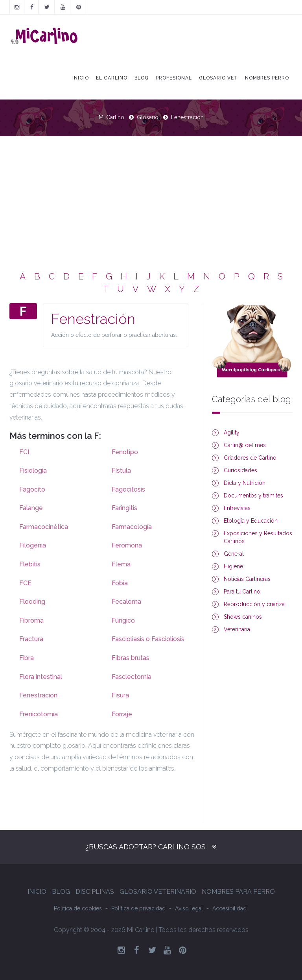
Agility (232, 433)
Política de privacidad (138, 908)
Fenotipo (125, 452)
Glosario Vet (218, 78)
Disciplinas (95, 892)
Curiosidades (240, 470)
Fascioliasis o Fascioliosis (148, 639)
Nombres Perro (267, 78)
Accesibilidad (229, 908)
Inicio (81, 78)
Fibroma (31, 620)
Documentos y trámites (253, 496)
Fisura (120, 695)
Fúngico (123, 620)
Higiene (233, 566)
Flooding (32, 602)
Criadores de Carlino (250, 458)
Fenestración (38, 695)
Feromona (127, 545)
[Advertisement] (151, 196)
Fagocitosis (128, 489)
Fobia (120, 583)
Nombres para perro (238, 892)
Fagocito (32, 489)
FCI (24, 452)
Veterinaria (237, 629)
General (234, 554)
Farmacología (132, 527)
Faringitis (124, 508)
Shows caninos (243, 617)
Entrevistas (237, 508)
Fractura (31, 639)
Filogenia (33, 545)
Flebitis (30, 564)
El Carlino (112, 78)
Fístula (121, 471)
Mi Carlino (111, 117)
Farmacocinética (44, 527)
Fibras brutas (131, 658)
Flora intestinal (41, 677)
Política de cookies (78, 908)
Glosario (148, 117)
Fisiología (33, 471)
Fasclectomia (132, 677)
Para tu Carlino (242, 592)
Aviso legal (189, 908)
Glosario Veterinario (158, 892)
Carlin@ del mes (245, 445)
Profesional (174, 78)
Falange (31, 508)
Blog (142, 78)
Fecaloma (126, 602)
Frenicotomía (39, 714)
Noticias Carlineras (247, 579)
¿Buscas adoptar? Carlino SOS (145, 847)
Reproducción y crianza (254, 604)
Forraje (122, 714)
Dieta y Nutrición (245, 483)
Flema (121, 564)
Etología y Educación (251, 521)
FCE (25, 583)
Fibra (27, 658)
